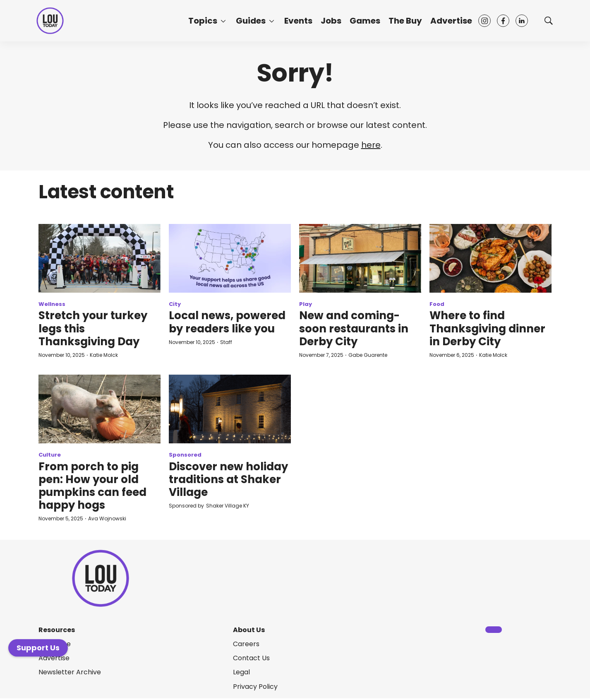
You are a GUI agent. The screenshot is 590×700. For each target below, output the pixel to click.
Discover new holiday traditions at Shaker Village (228, 479)
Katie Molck (104, 355)
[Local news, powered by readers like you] (230, 258)
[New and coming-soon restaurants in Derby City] (360, 258)
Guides (251, 21)
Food (437, 304)
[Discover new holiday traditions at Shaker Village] (230, 409)
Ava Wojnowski (107, 518)
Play (306, 304)
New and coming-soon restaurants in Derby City (354, 328)
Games (365, 21)
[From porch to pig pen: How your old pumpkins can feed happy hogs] (100, 409)
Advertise (451, 21)
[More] (223, 21)
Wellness (52, 304)
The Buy (405, 21)
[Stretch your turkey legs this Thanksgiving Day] (100, 258)
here (371, 145)
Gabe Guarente (368, 355)
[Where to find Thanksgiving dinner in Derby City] (490, 258)
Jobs (331, 21)
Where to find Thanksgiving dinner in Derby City (487, 328)
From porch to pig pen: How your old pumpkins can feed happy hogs (92, 486)
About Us (249, 630)
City (175, 304)
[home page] (50, 21)
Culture (50, 455)
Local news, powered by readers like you (227, 322)
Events (298, 21)
